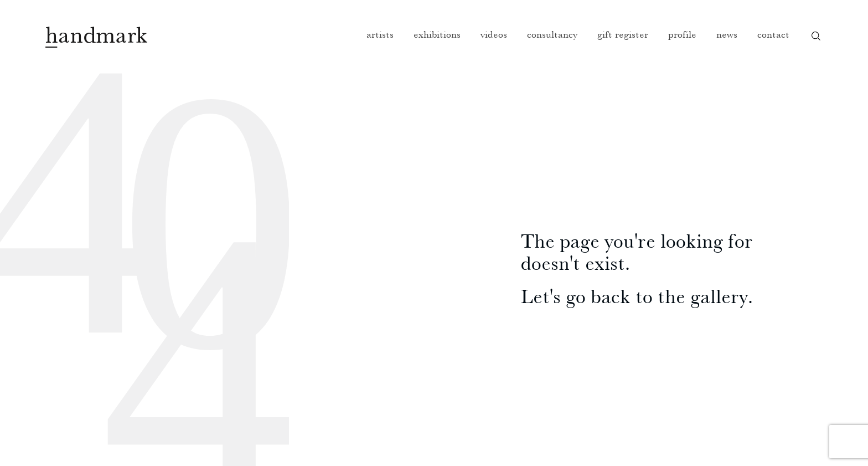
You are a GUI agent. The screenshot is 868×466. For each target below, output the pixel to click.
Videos (494, 34)
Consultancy (552, 34)
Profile (682, 34)
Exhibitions (437, 34)
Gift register (623, 34)
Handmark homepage (96, 37)
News (727, 34)
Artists (380, 34)
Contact (773, 34)
